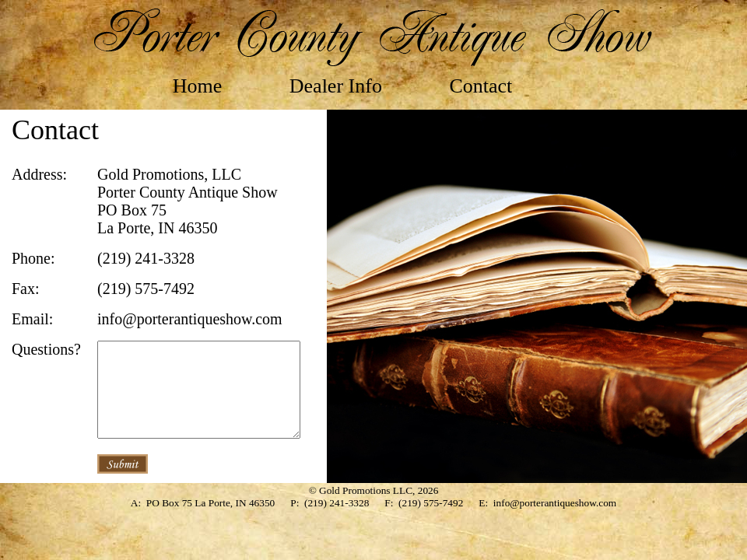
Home (198, 86)
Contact (480, 86)
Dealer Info (336, 86)
